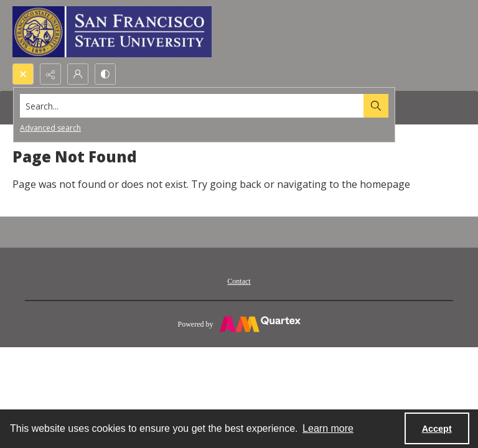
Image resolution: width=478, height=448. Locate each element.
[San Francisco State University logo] (112, 32)
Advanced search (50, 128)
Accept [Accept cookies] (437, 429)
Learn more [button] (328, 428)
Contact (239, 281)
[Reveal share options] (50, 74)
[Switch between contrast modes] (105, 74)
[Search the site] (192, 106)
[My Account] (78, 74)
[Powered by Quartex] (239, 324)
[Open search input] (23, 74)
